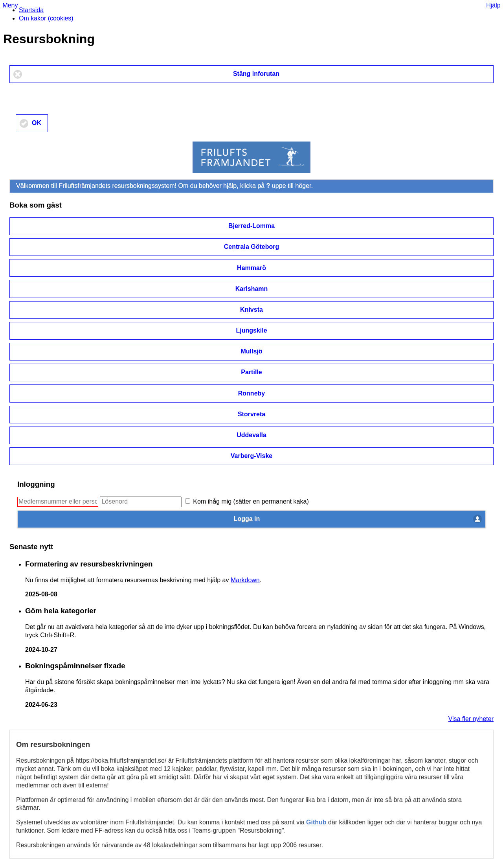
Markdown (245, 580)
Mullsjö (251, 351)
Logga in (247, 519)
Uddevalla (251, 435)
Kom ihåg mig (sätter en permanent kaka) (247, 501)
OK (37, 123)
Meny (10, 5)
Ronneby (251, 393)
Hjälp (493, 5)
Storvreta (251, 414)
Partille (251, 372)
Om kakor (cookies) (46, 18)
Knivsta (251, 310)
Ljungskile (251, 330)
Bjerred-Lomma (251, 226)
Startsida (31, 10)
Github (316, 822)
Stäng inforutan (256, 74)
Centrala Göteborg (251, 247)
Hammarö (251, 268)
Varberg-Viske (251, 456)
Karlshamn (252, 289)
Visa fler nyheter (471, 719)
